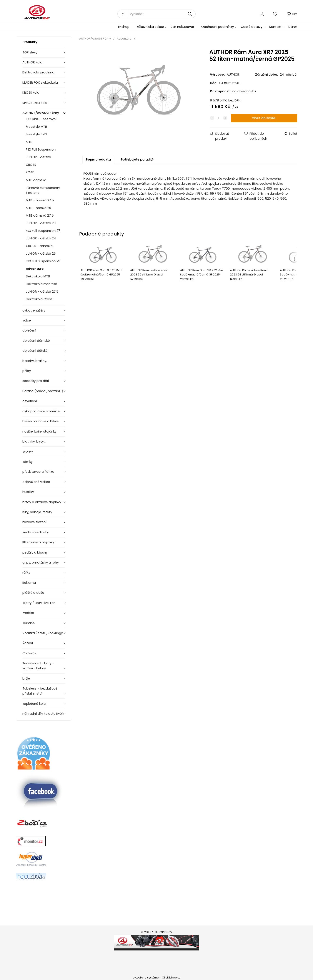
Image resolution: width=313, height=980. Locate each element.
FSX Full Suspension (41, 149)
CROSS (31, 165)
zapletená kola (34, 704)
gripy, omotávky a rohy (41, 562)
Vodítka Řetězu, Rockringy (43, 633)
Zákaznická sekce (150, 27)
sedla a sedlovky (36, 532)
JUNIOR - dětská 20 (41, 223)
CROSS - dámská (39, 246)
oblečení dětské (35, 351)
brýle (26, 678)
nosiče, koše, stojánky (39, 431)
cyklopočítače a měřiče (41, 411)
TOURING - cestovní (41, 119)
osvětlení (30, 401)
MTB (29, 142)
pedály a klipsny (35, 552)
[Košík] (292, 14)
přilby (27, 371)
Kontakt (275, 27)
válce (27, 320)
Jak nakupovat (183, 27)
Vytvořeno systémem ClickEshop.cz (156, 978)
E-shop (124, 27)
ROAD (30, 172)
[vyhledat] (161, 14)
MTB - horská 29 (38, 208)
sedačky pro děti (36, 381)
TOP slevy (30, 52)
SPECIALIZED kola (35, 103)
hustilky (28, 492)
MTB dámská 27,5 (40, 216)
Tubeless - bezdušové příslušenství (40, 691)
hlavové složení (34, 522)
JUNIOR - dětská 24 (41, 238)
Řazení (28, 643)
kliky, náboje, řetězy (37, 512)
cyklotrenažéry (34, 310)
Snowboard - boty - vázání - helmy (38, 666)
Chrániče (29, 653)
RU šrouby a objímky (38, 542)
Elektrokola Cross (39, 299)
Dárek (293, 27)
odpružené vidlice (36, 482)
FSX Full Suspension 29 (43, 261)
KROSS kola (31, 93)
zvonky (28, 451)
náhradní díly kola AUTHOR (43, 714)
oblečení (29, 330)
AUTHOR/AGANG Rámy (41, 113)
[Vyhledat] (122, 14)
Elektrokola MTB (38, 276)
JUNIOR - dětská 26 (41, 254)
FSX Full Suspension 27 (43, 231)
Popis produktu (98, 159)
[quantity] (219, 118)
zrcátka (28, 613)
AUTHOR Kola (32, 62)
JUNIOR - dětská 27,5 (42, 292)
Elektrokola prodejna (38, 72)
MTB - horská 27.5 (40, 200)
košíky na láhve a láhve (41, 421)
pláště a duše (33, 593)
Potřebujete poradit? (137, 159)
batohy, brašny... (35, 361)
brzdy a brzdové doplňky (42, 502)
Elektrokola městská (42, 284)
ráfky (26, 572)
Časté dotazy (252, 27)
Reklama (29, 583)
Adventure (35, 269)
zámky (27, 462)
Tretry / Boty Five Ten (39, 603)
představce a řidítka (38, 472)
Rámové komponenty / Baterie (43, 190)
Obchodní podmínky (218, 27)
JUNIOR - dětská (38, 157)
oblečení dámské (36, 341)
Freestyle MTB (37, 127)
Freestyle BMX (37, 134)
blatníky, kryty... (34, 441)
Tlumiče (29, 623)
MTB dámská (36, 180)
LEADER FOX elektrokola (40, 83)
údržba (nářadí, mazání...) (43, 391)
